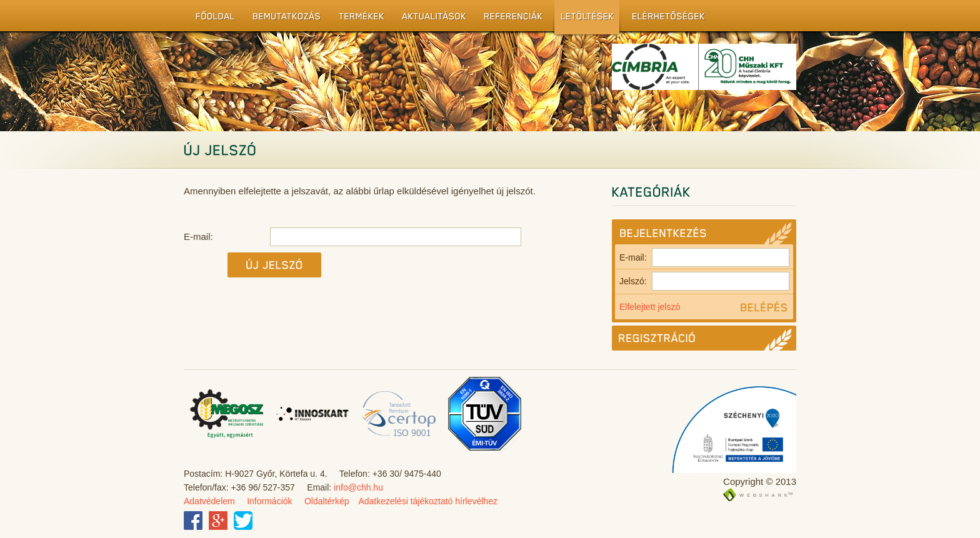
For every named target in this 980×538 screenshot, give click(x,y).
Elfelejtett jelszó (650, 307)
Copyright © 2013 (760, 481)
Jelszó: (704, 281)
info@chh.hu (358, 487)
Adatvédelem (209, 501)
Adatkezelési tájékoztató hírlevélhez (428, 501)
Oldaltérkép (327, 501)
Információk (269, 501)
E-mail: (704, 257)
